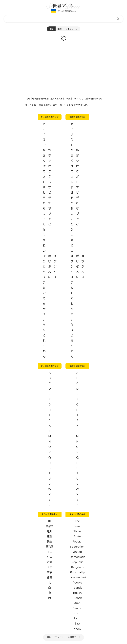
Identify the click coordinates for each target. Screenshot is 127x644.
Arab (77, 603)
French (77, 598)
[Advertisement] (63, 69)
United (77, 552)
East (77, 624)
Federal (77, 542)
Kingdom (77, 567)
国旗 (60, 29)
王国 (50, 552)
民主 (50, 542)
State (77, 536)
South (77, 618)
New (77, 526)
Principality (77, 572)
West (77, 629)
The (77, 521)
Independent (77, 577)
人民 (50, 567)
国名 (52, 29)
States (77, 531)
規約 (49, 637)
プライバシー (60, 637)
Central (77, 608)
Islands (77, 588)
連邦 (50, 531)
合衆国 (50, 526)
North (77, 613)
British (77, 593)
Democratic (77, 557)
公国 (50, 557)
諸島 (50, 577)
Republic (77, 562)
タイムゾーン (71, 29)
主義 (50, 572)
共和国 (50, 547)
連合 (50, 536)
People (77, 583)
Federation (77, 547)
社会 (50, 562)
